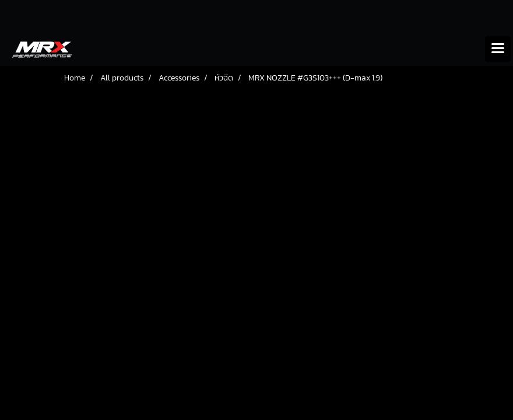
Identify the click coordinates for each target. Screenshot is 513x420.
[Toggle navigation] (498, 49)
